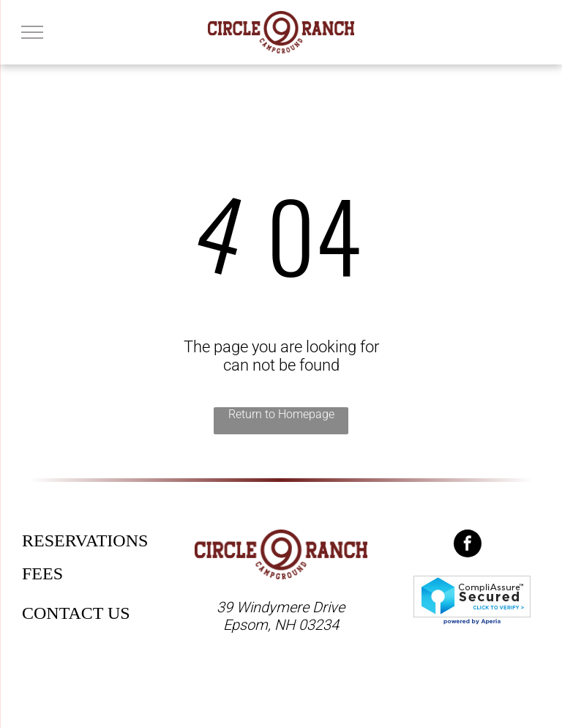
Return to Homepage (281, 414)
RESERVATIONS (85, 541)
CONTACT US (76, 613)
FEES (42, 573)
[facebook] (468, 545)
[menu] (32, 32)
